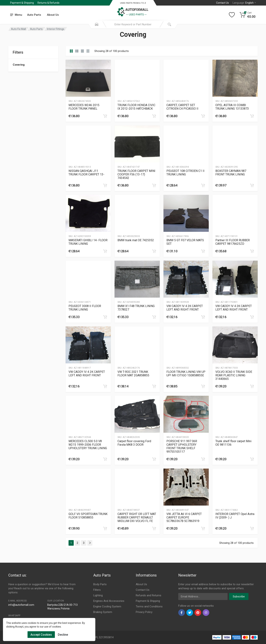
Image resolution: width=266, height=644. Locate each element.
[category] (71, 51)
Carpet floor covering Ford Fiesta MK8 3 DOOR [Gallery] (134, 443)
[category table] (88, 51)
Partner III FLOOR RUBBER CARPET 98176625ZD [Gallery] (233, 242)
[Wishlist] (232, 15)
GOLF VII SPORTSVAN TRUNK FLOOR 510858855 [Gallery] (88, 516)
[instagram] (206, 613)
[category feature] (82, 51)
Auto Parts (36, 29)
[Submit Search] (169, 24)
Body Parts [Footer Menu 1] (100, 584)
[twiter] (190, 613)
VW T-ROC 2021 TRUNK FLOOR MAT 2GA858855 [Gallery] (133, 374)
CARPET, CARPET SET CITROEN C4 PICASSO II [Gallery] (182, 107)
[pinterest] (198, 613)
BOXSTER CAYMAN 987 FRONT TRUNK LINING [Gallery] (231, 173)
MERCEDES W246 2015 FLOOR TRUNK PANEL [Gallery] (84, 107)
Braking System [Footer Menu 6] (103, 612)
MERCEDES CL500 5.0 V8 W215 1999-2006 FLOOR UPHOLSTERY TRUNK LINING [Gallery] (88, 445)
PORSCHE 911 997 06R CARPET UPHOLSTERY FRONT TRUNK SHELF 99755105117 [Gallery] (182, 446)
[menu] (16, 15)
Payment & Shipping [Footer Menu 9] (148, 601)
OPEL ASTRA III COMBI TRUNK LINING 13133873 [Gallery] (232, 107)
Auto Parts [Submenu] (34, 15)
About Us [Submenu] (53, 15)
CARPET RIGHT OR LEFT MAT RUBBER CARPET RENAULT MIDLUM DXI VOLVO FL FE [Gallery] (137, 517)
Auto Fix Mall (18, 29)
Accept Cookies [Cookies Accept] (41, 635)
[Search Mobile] (97, 24)
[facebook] (182, 613)
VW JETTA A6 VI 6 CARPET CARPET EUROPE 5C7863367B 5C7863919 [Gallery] (184, 517)
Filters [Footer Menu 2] (97, 590)
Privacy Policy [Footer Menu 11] (144, 612)
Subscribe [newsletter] (239, 596)
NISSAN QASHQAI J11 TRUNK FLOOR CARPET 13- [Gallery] (86, 173)
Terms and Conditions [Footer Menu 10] (149, 606)
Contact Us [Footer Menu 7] (143, 590)
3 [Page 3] (84, 543)
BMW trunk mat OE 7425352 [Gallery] (136, 240)
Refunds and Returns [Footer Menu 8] (149, 595)
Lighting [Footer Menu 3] (98, 595)
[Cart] (248, 15)
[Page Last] (90, 543)
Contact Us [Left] (222, 3)
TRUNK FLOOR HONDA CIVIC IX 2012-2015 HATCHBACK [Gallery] (136, 107)
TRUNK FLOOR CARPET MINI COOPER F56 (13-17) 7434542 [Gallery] (136, 174)
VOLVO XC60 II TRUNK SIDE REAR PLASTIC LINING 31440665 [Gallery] (234, 375)
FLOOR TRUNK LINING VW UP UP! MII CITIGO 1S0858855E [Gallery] (186, 374)
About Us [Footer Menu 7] (141, 584)
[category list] (77, 51)
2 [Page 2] (77, 543)
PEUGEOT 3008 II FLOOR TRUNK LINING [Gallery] (85, 308)
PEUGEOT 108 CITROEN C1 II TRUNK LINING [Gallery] (185, 173)
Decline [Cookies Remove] (63, 635)
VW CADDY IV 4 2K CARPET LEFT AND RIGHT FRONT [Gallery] (185, 308)
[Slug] (88, 78)
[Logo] (133, 10)
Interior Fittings (56, 29)
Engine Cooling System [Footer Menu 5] (107, 606)
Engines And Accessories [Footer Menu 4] (109, 601)
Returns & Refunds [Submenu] (48, 3)
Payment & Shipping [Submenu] (22, 3)
